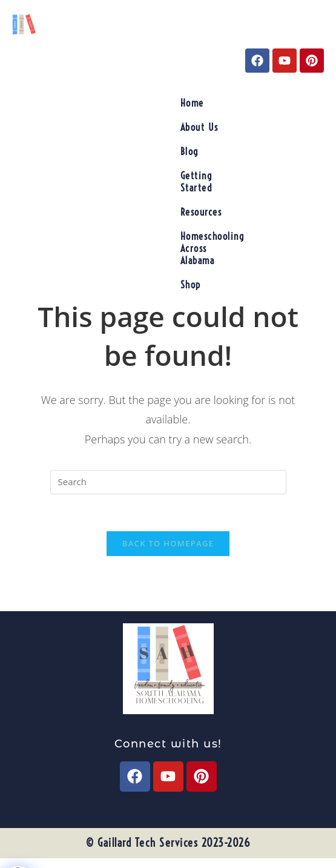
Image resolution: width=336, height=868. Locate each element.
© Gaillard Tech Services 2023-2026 (168, 843)
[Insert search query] (168, 482)
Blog (189, 151)
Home (192, 103)
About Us (199, 127)
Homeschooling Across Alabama (212, 248)
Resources (201, 212)
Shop (191, 285)
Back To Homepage (168, 543)
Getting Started (196, 182)
